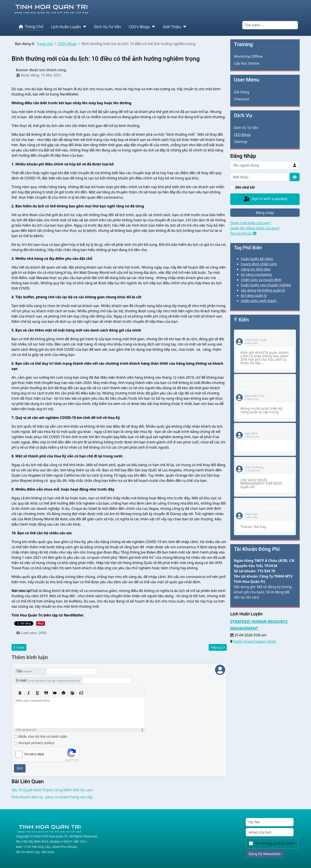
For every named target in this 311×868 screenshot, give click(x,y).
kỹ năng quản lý (254, 295)
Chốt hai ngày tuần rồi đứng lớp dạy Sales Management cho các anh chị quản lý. (264, 384)
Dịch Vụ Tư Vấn (107, 27)
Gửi (20, 768)
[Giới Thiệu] (184, 27)
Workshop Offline (248, 56)
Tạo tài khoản (243, 233)
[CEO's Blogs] (152, 27)
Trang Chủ (30, 27)
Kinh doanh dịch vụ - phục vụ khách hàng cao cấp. (52, 797)
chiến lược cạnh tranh (259, 301)
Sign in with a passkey (265, 199)
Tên (24, 671)
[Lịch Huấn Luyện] (84, 27)
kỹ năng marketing (256, 274)
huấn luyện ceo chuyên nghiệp (266, 285)
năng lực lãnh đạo (256, 269)
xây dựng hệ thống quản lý (263, 290)
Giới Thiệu (172, 27)
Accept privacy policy (37, 742)
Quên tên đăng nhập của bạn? (255, 228)
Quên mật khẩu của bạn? (251, 223)
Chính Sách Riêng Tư (252, 427)
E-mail (48, 680)
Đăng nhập (265, 213)
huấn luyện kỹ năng (257, 259)
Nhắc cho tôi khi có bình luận (43, 736)
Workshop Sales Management (259, 461)
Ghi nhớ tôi (245, 187)
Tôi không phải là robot (275, 843)
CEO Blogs (242, 135)
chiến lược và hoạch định (261, 280)
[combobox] (270, 25)
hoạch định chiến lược (259, 264)
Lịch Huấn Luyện (66, 27)
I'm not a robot (34, 754)
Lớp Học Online (247, 63)
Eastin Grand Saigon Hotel (254, 641)
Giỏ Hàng (242, 92)
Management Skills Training (258, 334)
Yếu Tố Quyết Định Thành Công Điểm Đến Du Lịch (52, 790)
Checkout (242, 99)
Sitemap (241, 142)
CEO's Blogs (139, 27)
